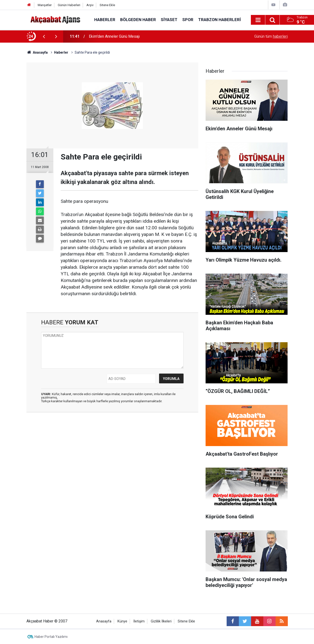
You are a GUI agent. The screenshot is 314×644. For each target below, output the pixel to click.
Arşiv (90, 5)
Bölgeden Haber (138, 20)
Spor (188, 20)
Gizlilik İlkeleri (161, 621)
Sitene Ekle (107, 5)
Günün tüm (271, 36)
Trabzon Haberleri (220, 20)
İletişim (139, 621)
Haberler (105, 20)
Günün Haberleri (69, 5)
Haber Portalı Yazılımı (51, 637)
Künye (122, 621)
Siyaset (169, 20)
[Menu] (258, 20)
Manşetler (45, 5)
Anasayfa (104, 621)
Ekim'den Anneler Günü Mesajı (114, 36)
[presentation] (44, 36)
